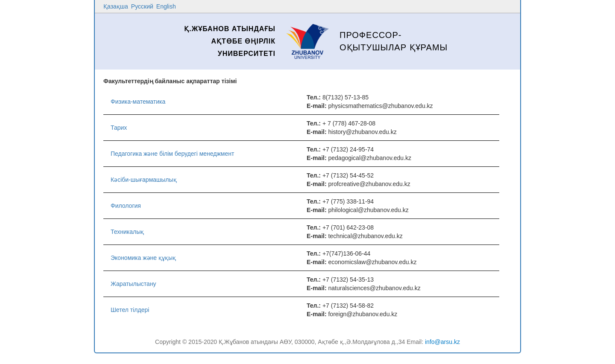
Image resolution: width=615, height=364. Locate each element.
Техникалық (127, 232)
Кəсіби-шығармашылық (144, 180)
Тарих (119, 128)
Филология (126, 206)
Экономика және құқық (143, 258)
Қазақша (116, 6)
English (166, 6)
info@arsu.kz (442, 342)
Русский (142, 6)
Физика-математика (138, 102)
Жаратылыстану (133, 284)
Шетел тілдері (130, 310)
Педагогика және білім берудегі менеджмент (172, 154)
